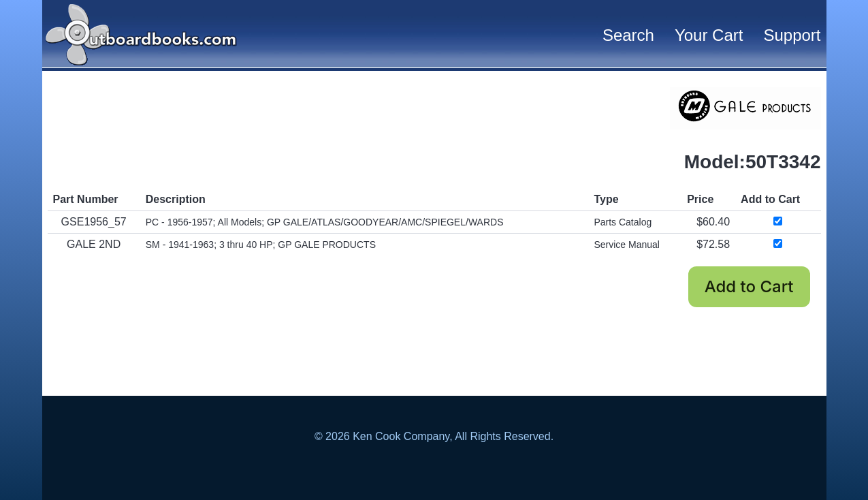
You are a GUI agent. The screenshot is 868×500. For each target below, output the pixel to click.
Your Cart (709, 35)
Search (628, 35)
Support (792, 35)
